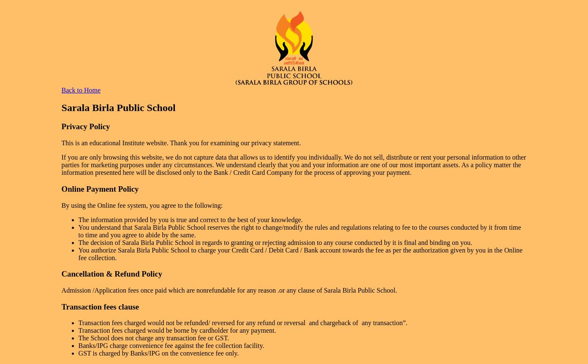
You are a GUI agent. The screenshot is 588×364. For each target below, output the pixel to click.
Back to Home (81, 90)
